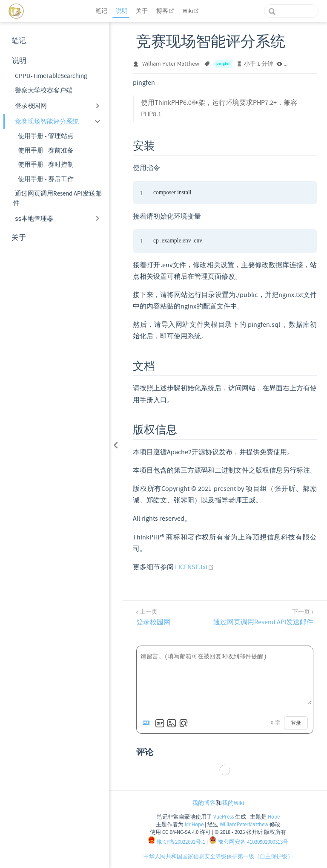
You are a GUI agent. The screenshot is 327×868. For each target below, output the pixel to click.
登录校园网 (31, 105)
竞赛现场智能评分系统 (47, 121)
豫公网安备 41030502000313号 (249, 842)
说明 (122, 11)
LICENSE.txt (195, 567)
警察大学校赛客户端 (44, 91)
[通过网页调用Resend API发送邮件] (264, 616)
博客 (166, 11)
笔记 (101, 11)
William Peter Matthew (171, 64)
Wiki (192, 11)
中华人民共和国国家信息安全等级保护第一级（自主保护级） (218, 856)
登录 (296, 723)
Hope (273, 817)
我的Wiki (233, 803)
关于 (142, 11)
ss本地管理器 (34, 218)
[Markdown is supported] (148, 723)
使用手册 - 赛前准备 (46, 151)
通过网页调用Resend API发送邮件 (57, 199)
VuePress (224, 817)
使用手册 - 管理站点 (46, 136)
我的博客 (204, 803)
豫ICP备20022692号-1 (176, 842)
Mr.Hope (194, 825)
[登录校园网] (152, 616)
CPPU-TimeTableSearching (51, 76)
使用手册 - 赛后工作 (46, 179)
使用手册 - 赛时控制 (46, 165)
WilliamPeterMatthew (244, 825)
